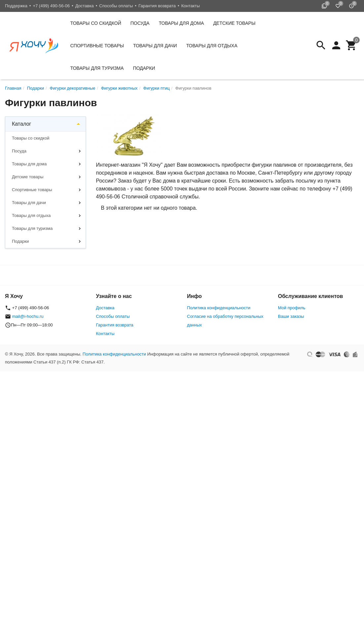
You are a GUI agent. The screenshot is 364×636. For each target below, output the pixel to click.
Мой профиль (292, 308)
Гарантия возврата (157, 6)
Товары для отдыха (212, 46)
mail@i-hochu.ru (28, 316)
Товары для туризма (97, 68)
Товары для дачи (155, 46)
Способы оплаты (116, 6)
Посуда (140, 23)
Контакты (190, 6)
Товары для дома (181, 23)
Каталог (21, 124)
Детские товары (234, 23)
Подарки (144, 68)
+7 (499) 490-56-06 (51, 6)
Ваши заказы (291, 316)
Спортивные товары (97, 46)
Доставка (85, 6)
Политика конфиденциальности (219, 308)
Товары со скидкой (96, 23)
